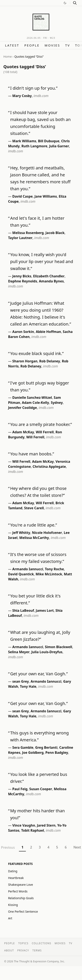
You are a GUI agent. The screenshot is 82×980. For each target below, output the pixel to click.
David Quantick (21, 574)
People (32, 45)
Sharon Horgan (25, 361)
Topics (23, 943)
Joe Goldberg (33, 753)
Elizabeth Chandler (49, 276)
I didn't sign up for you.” (34, 88)
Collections (42, 943)
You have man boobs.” (32, 454)
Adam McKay (23, 432)
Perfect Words (18, 891)
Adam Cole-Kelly (35, 403)
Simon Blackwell (58, 647)
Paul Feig (20, 789)
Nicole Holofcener (47, 533)
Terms (37, 950)
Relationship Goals (21, 898)
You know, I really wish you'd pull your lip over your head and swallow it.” (42, 261)
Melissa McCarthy (34, 538)
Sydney (57, 403)
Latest (12, 45)
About (9, 950)
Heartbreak (16, 878)
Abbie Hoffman (48, 332)
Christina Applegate (49, 467)
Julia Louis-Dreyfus (47, 652)
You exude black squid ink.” (37, 353)
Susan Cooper (41, 789)
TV (68, 45)
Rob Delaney (50, 361)
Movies (52, 45)
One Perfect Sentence (23, 912)
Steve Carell (34, 508)
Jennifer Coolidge (22, 408)
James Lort (45, 610)
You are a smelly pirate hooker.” (41, 424)
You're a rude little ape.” (34, 525)
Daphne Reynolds (22, 281)
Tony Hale (28, 686)
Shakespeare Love (20, 885)
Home (8, 57)
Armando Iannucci (28, 569)
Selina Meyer (19, 652)
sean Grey (21, 681)
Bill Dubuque (49, 141)
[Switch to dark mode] (65, 3)
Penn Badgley (57, 753)
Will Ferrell (45, 432)
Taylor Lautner (20, 238)
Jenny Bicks (22, 276)
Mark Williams (24, 141)
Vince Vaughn (24, 825)
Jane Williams (46, 196)
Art (10, 918)
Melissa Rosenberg (28, 233)
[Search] (75, 3)
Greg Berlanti (46, 747)
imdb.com (41, 96)
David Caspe (23, 196)
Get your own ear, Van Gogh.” (39, 674)
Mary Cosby (22, 96)
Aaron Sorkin (23, 332)
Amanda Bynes (51, 281)
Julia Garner (59, 146)
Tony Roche (54, 569)
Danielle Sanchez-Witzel (32, 398)
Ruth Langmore (34, 146)
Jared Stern (46, 825)
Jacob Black (55, 233)
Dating (13, 871)
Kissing (13, 905)
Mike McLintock (49, 574)
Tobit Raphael (33, 830)
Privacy (23, 950)
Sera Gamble (23, 747)
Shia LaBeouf (23, 610)
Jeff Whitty (21, 533)
